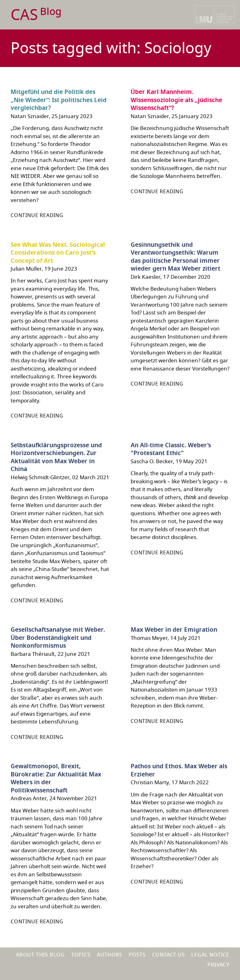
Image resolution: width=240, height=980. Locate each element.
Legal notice (210, 955)
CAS (36, 15)
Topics (81, 955)
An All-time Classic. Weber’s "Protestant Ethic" (171, 449)
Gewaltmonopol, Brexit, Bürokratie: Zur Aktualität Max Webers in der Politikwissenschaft (56, 778)
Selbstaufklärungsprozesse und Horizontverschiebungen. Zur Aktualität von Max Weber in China (56, 457)
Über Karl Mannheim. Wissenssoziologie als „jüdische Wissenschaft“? (176, 100)
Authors (110, 955)
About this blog (40, 955)
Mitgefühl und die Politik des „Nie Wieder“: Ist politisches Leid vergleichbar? (59, 100)
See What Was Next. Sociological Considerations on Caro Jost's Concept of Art (58, 253)
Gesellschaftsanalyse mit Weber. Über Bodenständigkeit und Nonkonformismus (58, 638)
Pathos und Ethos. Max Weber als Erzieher (179, 770)
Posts (137, 955)
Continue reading (37, 215)
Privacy (218, 965)
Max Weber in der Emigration (174, 630)
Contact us (169, 955)
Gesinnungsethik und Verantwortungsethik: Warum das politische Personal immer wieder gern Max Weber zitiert (175, 257)
